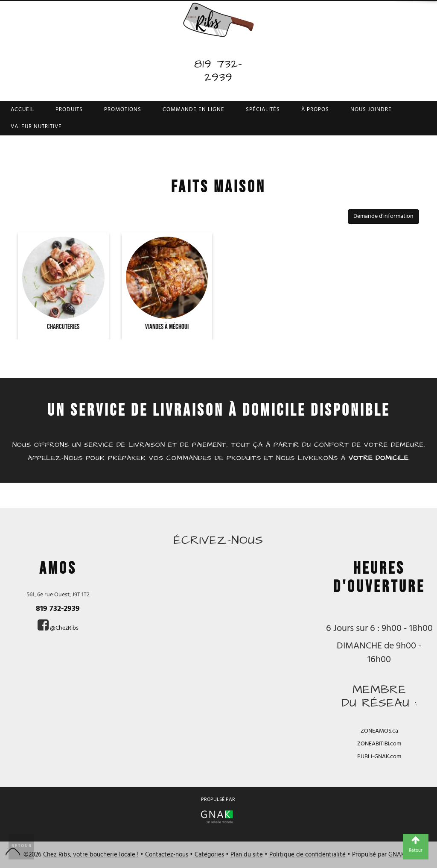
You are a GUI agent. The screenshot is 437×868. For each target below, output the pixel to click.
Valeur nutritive (36, 127)
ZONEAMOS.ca (379, 731)
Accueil (22, 110)
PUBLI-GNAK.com (379, 757)
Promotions (123, 110)
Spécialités (263, 110)
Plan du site (247, 855)
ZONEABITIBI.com (379, 744)
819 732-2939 (218, 70)
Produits (69, 110)
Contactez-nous (167, 855)
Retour (22, 846)
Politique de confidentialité (307, 855)
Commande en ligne (194, 110)
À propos (315, 110)
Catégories (209, 855)
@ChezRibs (64, 628)
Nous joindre (371, 110)
